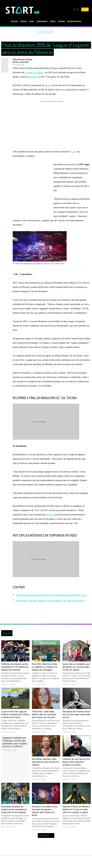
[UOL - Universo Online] (37, 12)
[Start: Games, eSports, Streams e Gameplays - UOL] (20, 10)
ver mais (46, 844)
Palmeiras (33, 77)
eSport (46, 32)
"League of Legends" (35, 73)
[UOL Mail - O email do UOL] (74, 9)
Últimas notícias (79, 21)
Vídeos (54, 21)
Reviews (9, 21)
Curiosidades (41, 21)
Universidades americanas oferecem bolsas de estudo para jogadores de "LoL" (51, 604)
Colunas (64, 21)
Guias (29, 21)
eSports (19, 21)
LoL (73, 152)
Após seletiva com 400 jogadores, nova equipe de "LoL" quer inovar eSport (50, 609)
